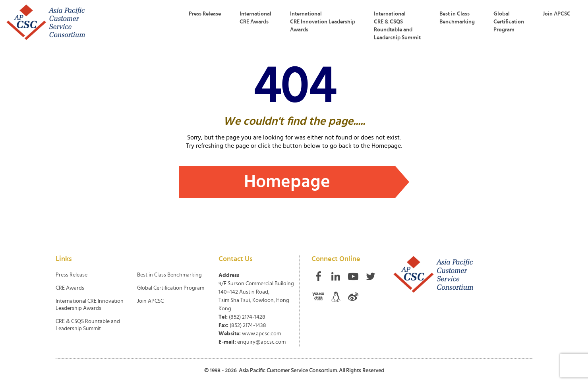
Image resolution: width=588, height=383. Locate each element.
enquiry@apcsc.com (261, 342)
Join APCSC (557, 14)
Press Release (205, 14)
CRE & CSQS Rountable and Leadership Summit (88, 325)
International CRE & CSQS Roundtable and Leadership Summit (397, 26)
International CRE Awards (255, 18)
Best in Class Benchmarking (457, 18)
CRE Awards (70, 288)
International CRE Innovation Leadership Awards (323, 22)
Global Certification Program (509, 22)
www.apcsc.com (261, 334)
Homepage (287, 182)
